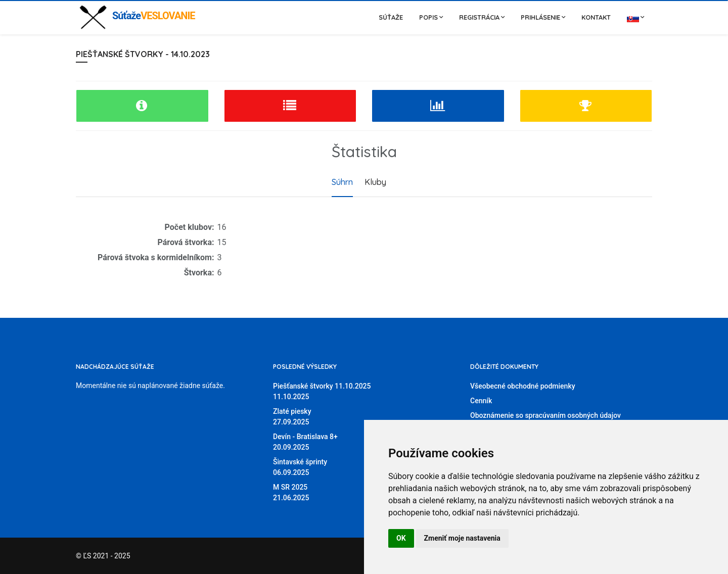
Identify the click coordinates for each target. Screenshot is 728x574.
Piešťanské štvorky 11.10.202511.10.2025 (322, 391)
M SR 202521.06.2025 (291, 492)
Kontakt (596, 17)
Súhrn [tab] (342, 182)
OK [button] (401, 538)
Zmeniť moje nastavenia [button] (462, 538)
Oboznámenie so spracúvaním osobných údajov (545, 415)
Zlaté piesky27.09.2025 (292, 417)
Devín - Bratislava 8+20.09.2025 (305, 442)
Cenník (481, 401)
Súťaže (391, 17)
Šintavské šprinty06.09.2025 (300, 467)
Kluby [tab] (375, 182)
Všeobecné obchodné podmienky (523, 386)
